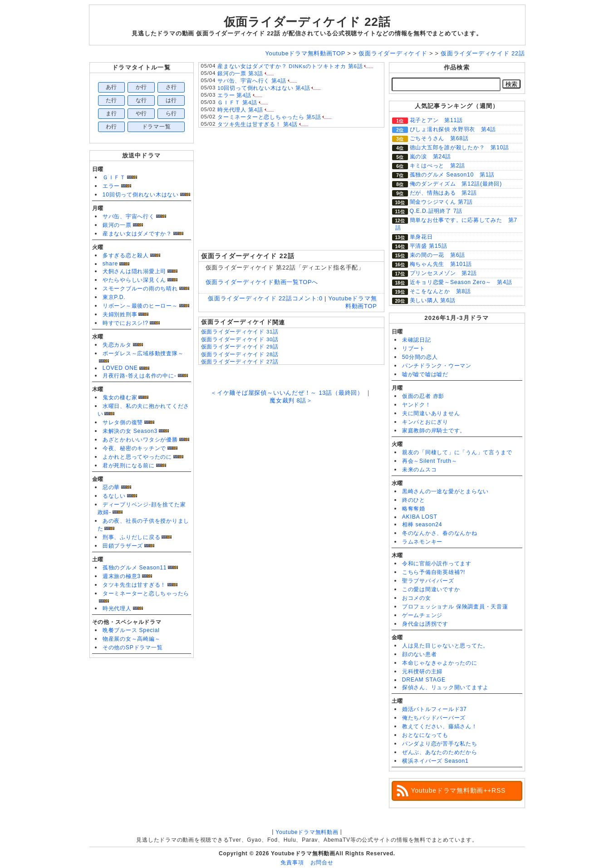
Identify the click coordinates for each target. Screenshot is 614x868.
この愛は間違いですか (431, 589)
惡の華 (111, 487)
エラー (111, 186)
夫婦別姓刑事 (120, 314)
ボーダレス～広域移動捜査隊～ (143, 353)
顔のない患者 (420, 654)
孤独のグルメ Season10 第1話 (452, 175)
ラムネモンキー (422, 542)
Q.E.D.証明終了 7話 (436, 211)
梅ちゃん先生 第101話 (441, 264)
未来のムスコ (420, 470)
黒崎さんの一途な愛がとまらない (446, 491)
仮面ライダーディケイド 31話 (240, 332)
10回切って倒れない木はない (141, 195)
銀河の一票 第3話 (240, 74)
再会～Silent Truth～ (430, 461)
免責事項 (292, 863)
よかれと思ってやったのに (137, 457)
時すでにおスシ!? (125, 323)
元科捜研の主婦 (422, 672)
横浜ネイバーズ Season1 (435, 761)
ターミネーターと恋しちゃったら (146, 593)
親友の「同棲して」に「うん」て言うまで (457, 452)
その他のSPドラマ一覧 (133, 647)
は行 (172, 100)
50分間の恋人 (420, 357)
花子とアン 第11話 (436, 120)
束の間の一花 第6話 (437, 255)
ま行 (112, 113)
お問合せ (322, 863)
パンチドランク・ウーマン (437, 366)
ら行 (172, 113)
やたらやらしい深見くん (134, 280)
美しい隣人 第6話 (433, 300)
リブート (414, 348)
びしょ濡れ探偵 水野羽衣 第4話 (453, 129)
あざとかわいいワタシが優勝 (140, 440)
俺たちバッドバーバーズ (434, 718)
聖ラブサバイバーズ (428, 581)
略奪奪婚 (414, 509)
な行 (142, 100)
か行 (142, 87)
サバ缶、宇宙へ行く (129, 216)
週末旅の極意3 (122, 576)
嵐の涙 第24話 (431, 157)
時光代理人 (117, 608)
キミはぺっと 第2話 (437, 166)
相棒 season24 (422, 525)
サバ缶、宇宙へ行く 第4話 (252, 81)
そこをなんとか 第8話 (440, 291)
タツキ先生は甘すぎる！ (134, 585)
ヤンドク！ (417, 405)
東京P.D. (114, 297)
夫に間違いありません (431, 413)
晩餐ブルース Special (131, 630)
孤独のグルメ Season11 (135, 568)
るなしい (114, 496)
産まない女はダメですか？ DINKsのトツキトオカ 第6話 (290, 66)
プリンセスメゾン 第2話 (443, 273)
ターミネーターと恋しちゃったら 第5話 (269, 117)
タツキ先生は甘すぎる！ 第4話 (258, 124)
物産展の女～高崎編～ (132, 639)
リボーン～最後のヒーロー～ (140, 306)
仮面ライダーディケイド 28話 (240, 354)
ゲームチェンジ (422, 615)
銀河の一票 (117, 225)
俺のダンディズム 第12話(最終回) (456, 184)
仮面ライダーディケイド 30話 (240, 339)
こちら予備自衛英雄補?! (434, 572)
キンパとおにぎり (425, 422)
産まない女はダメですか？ (137, 234)
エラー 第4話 (234, 95)
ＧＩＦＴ (114, 177)
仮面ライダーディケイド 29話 (240, 347)
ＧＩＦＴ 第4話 (237, 103)
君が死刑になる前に (129, 466)
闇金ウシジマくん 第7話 (441, 202)
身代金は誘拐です (425, 624)
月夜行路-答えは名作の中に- (140, 376)
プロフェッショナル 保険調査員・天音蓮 (455, 607)
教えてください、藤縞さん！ (440, 726)
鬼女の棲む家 (120, 397)
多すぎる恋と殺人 (126, 255)
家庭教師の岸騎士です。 (434, 431)
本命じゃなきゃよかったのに (440, 663)
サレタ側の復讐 (123, 422)
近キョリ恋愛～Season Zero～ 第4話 (461, 282)
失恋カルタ (117, 345)
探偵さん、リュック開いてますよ (446, 687)
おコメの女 (417, 598)
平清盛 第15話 (429, 246)
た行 (112, 100)
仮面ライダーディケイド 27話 (240, 362)
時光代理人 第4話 (240, 110)
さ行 (172, 87)
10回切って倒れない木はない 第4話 (264, 88)
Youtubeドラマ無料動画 (307, 832)
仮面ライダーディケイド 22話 (307, 22)
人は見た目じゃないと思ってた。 (446, 646)
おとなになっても (425, 735)
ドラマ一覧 (157, 127)
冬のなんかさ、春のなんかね (440, 533)
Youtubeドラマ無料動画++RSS (459, 790)
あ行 (112, 87)
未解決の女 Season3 (130, 431)
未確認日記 (417, 340)
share (110, 264)
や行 (142, 113)
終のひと (414, 500)
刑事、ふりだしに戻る (132, 537)
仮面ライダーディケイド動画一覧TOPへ (262, 282)
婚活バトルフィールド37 (435, 709)
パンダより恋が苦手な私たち (440, 744)
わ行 (112, 127)
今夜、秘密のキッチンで (134, 448)
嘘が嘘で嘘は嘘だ (425, 374)
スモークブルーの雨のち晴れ (140, 289)
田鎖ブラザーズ (123, 546)
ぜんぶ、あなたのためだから (440, 752)
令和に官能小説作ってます (437, 564)
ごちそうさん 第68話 (439, 138)
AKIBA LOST (420, 517)
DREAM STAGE (424, 680)
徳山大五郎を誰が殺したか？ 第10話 (459, 147)
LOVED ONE (120, 368)
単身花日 (421, 237)
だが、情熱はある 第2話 (443, 193)
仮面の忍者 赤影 (423, 396)
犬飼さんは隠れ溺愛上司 (134, 271)
